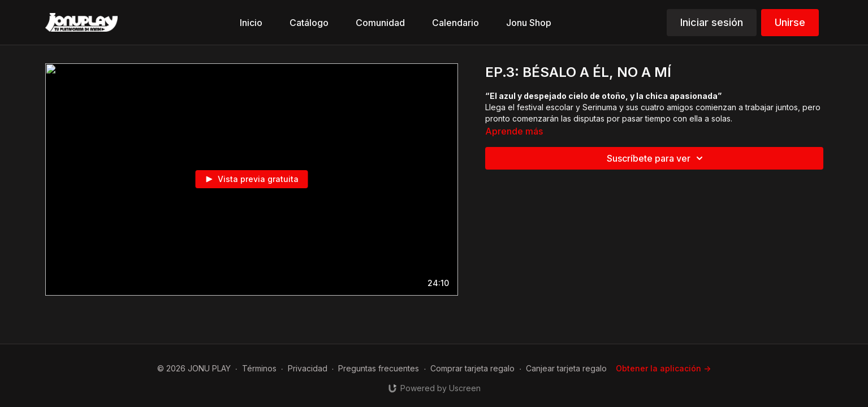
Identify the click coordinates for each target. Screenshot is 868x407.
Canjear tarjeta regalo (566, 368)
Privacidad (308, 368)
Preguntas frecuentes (379, 368)
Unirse (790, 22)
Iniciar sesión (712, 22)
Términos (259, 368)
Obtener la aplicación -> (663, 368)
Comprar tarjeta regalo (472, 368)
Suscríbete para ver (657, 158)
